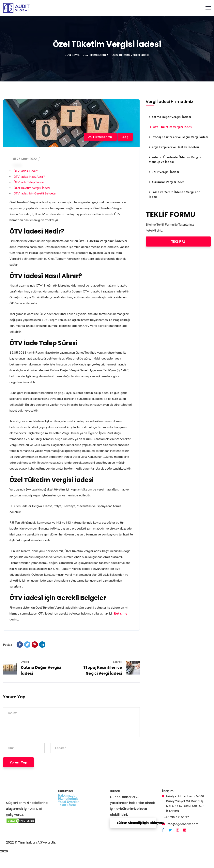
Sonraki (117, 662)
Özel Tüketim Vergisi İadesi (32, 188)
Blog (125, 137)
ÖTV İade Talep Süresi (29, 182)
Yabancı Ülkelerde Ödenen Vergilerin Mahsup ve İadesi (177, 160)
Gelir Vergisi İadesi (165, 172)
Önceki (25, 662)
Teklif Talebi (67, 805)
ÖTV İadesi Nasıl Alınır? (29, 177)
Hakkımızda (67, 796)
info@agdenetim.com (183, 824)
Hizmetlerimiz (68, 799)
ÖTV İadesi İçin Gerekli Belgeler (35, 193)
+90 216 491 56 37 (176, 817)
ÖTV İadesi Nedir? (26, 171)
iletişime (121, 614)
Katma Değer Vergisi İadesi (171, 117)
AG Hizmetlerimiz (96, 55)
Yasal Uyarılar (68, 802)
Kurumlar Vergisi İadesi (168, 182)
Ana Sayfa (72, 55)
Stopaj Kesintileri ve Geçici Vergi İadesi (180, 137)
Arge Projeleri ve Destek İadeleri (175, 147)
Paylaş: (8, 645)
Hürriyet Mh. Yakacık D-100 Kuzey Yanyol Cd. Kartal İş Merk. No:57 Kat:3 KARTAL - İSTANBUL (185, 804)
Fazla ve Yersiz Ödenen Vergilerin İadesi (175, 194)
